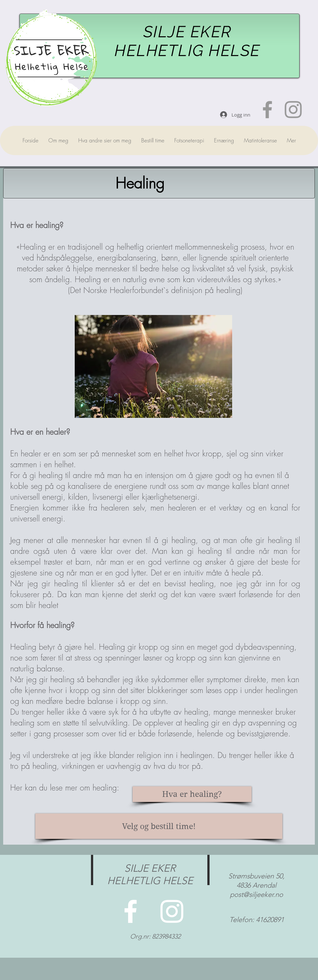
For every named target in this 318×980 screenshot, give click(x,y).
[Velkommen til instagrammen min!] (172, 911)
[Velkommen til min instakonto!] (293, 110)
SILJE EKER (188, 32)
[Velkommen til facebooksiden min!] (131, 911)
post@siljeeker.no (256, 894)
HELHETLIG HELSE (187, 50)
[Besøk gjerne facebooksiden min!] (267, 110)
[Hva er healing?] (192, 794)
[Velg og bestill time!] (159, 826)
